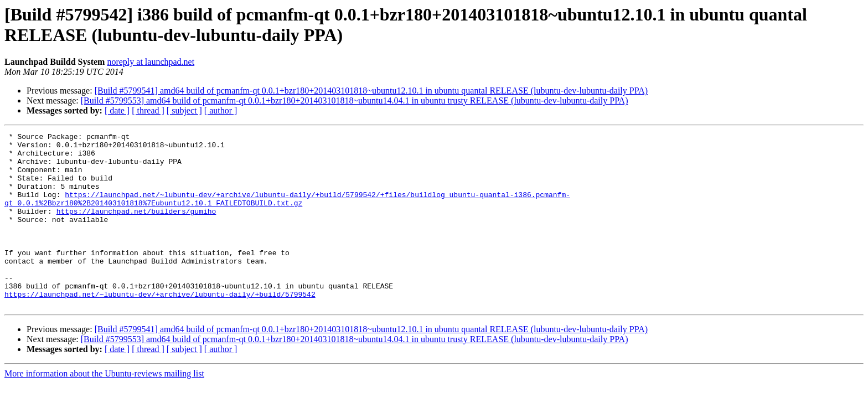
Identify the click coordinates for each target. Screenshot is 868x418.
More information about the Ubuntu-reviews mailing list (104, 408)
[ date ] (117, 110)
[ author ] (221, 110)
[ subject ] (184, 110)
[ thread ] (148, 110)
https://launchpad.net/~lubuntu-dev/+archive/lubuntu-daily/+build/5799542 (160, 327)
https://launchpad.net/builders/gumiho (136, 228)
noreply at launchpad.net (151, 62)
